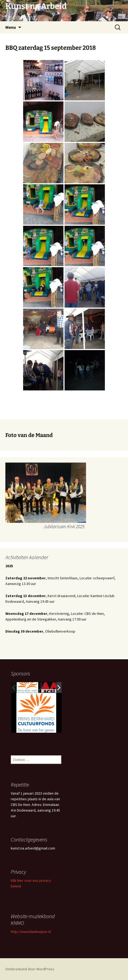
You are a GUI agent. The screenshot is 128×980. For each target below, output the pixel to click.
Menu (11, 27)
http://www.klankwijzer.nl (31, 932)
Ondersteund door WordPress (30, 969)
